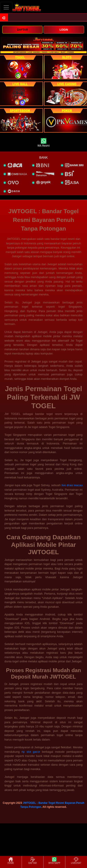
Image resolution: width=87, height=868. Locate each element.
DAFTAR (22, 30)
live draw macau (72, 485)
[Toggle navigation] (6, 7)
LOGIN (64, 30)
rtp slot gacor (31, 752)
